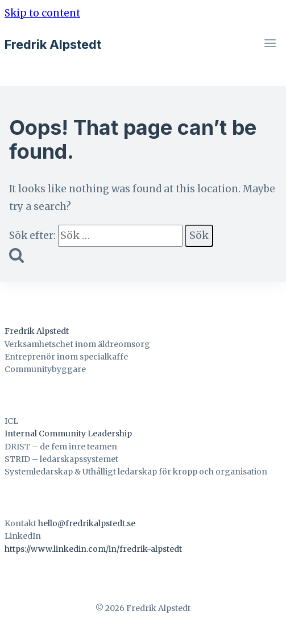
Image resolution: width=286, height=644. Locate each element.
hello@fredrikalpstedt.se (87, 523)
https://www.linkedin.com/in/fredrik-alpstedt (93, 549)
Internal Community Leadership (68, 434)
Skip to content (42, 13)
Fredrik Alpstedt (37, 331)
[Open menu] (270, 45)
